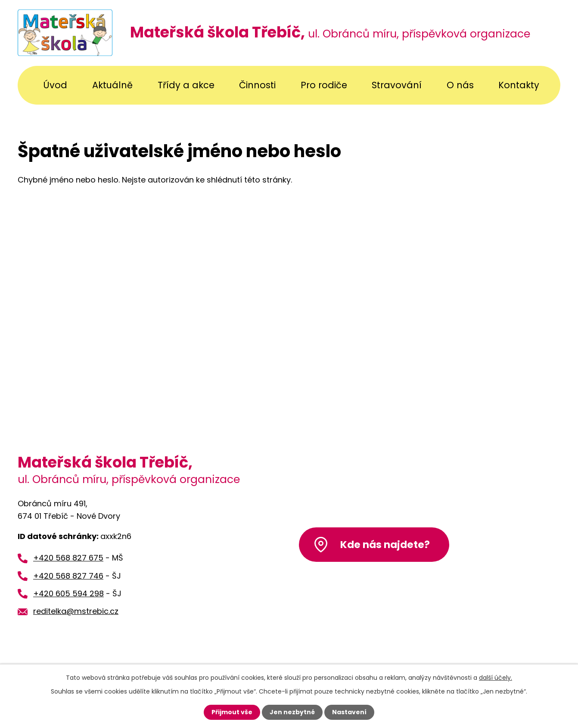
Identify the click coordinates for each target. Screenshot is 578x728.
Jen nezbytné (292, 712)
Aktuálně (112, 85)
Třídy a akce (186, 85)
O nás (460, 85)
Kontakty (519, 85)
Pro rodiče (324, 85)
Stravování (397, 85)
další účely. (496, 678)
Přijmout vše (232, 712)
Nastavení (349, 712)
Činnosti (257, 85)
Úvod (55, 85)
